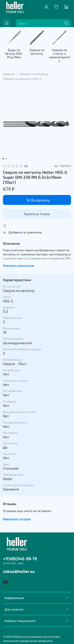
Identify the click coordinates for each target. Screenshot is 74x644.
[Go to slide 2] (6, 156)
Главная (9, 71)
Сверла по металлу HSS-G (22, 76)
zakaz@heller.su (19, 569)
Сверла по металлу (49, 55)
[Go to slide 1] (3, 156)
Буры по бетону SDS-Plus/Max (19, 57)
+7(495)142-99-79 (20, 557)
